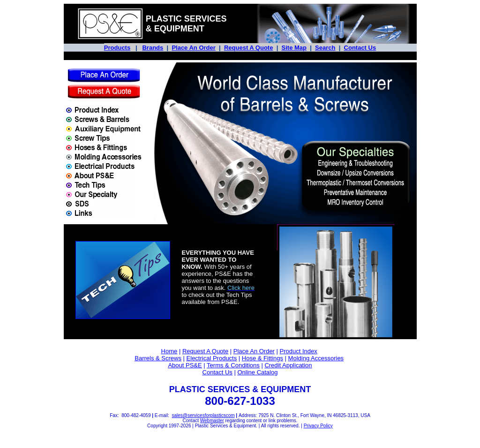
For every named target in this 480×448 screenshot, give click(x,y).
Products (117, 48)
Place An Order (193, 48)
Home (169, 351)
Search (325, 48)
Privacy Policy (318, 426)
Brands (153, 48)
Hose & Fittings (262, 358)
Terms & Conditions (233, 365)
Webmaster (212, 421)
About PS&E (185, 365)
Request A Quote (249, 48)
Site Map (294, 48)
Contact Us (360, 48)
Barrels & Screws (158, 358)
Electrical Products (212, 358)
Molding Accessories (316, 358)
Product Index (299, 351)
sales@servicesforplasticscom (203, 415)
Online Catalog (257, 372)
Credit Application (288, 365)
